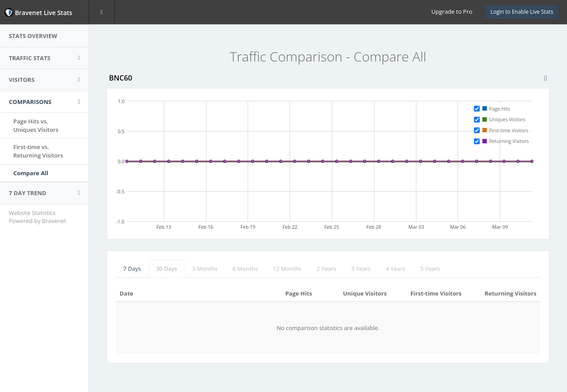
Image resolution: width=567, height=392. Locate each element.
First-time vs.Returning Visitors (38, 151)
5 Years (430, 269)
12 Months (287, 269)
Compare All (31, 173)
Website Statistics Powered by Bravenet (37, 217)
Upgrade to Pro (452, 12)
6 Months (245, 269)
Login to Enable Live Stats (522, 12)
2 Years (326, 269)
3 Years (361, 269)
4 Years (396, 269)
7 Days (132, 269)
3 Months (205, 269)
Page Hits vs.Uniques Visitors (36, 125)
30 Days (167, 269)
